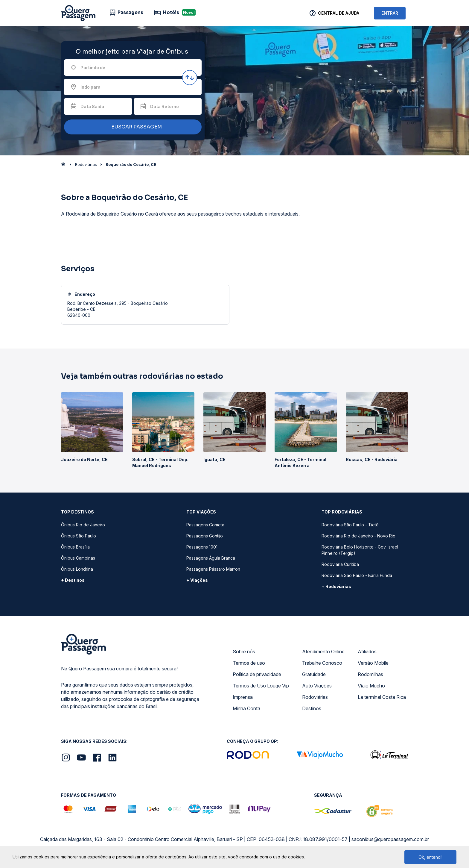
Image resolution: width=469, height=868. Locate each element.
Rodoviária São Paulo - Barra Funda (357, 575)
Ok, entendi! (430, 857)
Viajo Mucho (371, 686)
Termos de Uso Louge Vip (261, 686)
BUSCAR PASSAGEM (131, 127)
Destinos (312, 708)
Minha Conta (246, 708)
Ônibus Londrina (77, 569)
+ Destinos (73, 580)
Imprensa (243, 697)
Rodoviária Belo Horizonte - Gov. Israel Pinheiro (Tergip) (360, 550)
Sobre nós (244, 652)
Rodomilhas (370, 674)
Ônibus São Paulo (79, 536)
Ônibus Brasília (75, 547)
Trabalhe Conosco (322, 663)
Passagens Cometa (205, 525)
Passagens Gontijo (205, 536)
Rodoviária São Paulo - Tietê (350, 525)
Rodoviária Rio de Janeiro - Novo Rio (358, 536)
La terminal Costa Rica (382, 697)
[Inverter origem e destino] (190, 78)
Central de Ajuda (339, 13)
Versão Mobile (373, 663)
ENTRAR (390, 13)
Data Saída (92, 106)
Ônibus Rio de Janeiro (83, 525)
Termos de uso (249, 663)
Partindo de (93, 68)
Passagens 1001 (202, 547)
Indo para (90, 87)
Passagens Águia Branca (211, 558)
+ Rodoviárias (336, 586)
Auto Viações (317, 686)
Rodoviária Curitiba (340, 564)
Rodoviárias (315, 697)
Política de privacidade (257, 674)
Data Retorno (165, 106)
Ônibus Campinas (78, 558)
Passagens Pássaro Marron (213, 569)
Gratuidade (314, 674)
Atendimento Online (323, 652)
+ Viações (197, 580)
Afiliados (367, 652)
